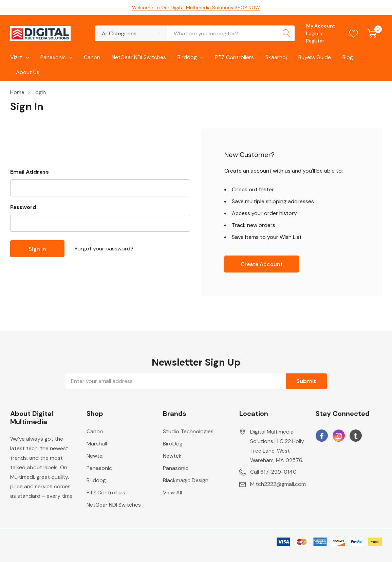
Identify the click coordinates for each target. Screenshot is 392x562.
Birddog (187, 57)
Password (23, 207)
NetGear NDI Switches (114, 505)
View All (172, 493)
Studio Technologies (188, 431)
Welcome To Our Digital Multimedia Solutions (196, 7)
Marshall (97, 444)
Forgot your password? (104, 249)
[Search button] (287, 33)
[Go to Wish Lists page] (354, 33)
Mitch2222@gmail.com (278, 484)
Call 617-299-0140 (273, 472)
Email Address (30, 172)
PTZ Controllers (106, 493)
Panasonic (53, 57)
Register (315, 41)
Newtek (172, 456)
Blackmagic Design (186, 480)
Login (313, 33)
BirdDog (173, 444)
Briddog (96, 480)
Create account (262, 264)
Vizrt (16, 57)
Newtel (95, 456)
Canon (95, 431)
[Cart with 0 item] (372, 33)
